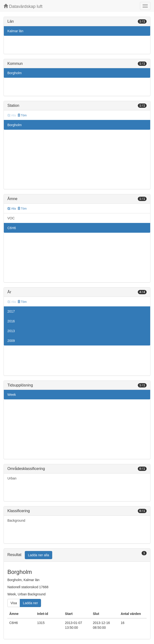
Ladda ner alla (38, 555)
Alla (12, 209)
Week (12, 395)
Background (16, 520)
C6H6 (12, 228)
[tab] (77, 555)
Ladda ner (30, 603)
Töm (22, 115)
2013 (11, 331)
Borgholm (15, 73)
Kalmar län (15, 31)
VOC (11, 218)
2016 (11, 321)
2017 (11, 311)
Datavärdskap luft (23, 6)
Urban (12, 478)
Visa (14, 603)
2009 (11, 341)
